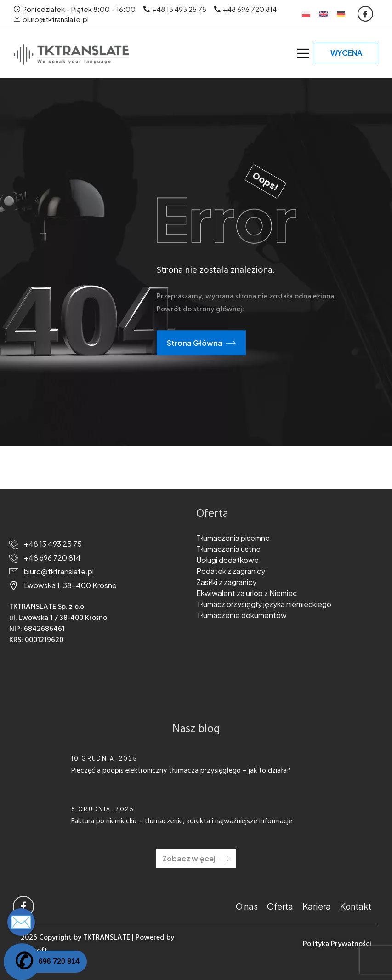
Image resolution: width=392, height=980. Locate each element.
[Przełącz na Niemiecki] (341, 14)
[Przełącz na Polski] (306, 14)
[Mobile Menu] (303, 53)
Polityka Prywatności (337, 944)
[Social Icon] (365, 14)
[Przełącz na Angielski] (324, 14)
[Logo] (71, 54)
